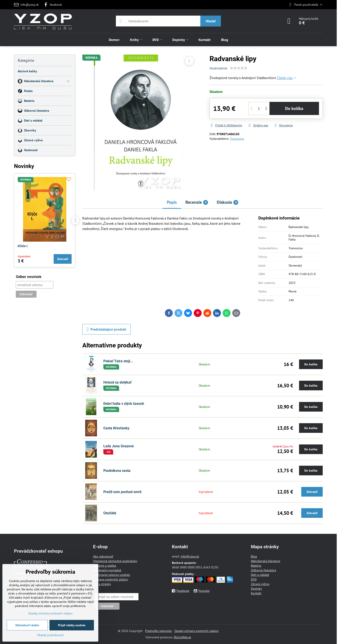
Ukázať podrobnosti (50, 635)
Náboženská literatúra (266, 561)
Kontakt (256, 593)
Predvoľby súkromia (158, 631)
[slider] (239, 68)
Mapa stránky (102, 584)
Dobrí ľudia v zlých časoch (124, 404)
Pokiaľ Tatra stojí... (118, 361)
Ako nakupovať (103, 556)
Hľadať (211, 21)
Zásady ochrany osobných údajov (196, 631)
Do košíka (294, 108)
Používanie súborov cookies (112, 575)
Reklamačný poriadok (107, 570)
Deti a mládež (260, 575)
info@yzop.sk (190, 556)
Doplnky (256, 589)
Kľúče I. (23, 246)
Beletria (256, 566)
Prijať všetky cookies (72, 625)
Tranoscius (237, 139)
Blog (254, 556)
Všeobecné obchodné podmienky (115, 561)
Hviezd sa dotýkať (117, 382)
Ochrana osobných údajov (111, 579)
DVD (254, 579)
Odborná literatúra (263, 570)
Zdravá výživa (260, 584)
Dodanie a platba (105, 566)
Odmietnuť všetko (27, 625)
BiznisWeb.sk (183, 637)
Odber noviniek (28, 277)
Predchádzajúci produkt (107, 329)
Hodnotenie (218, 68)
